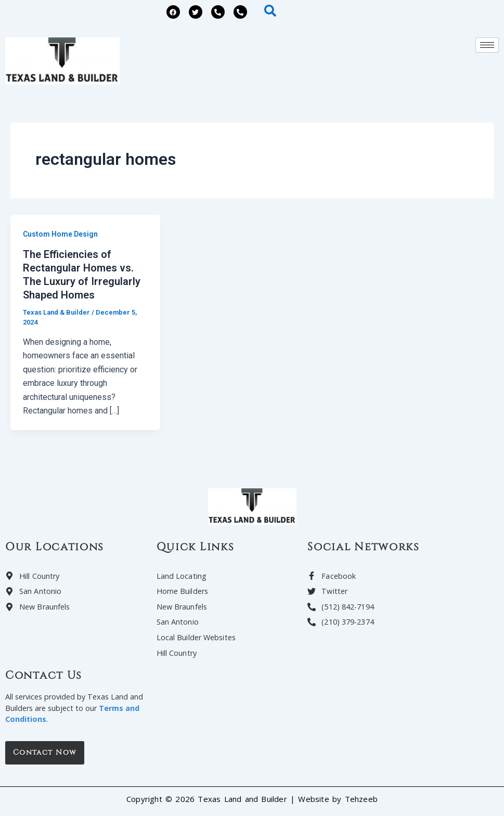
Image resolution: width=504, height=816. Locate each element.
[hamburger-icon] (487, 45)
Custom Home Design (60, 234)
